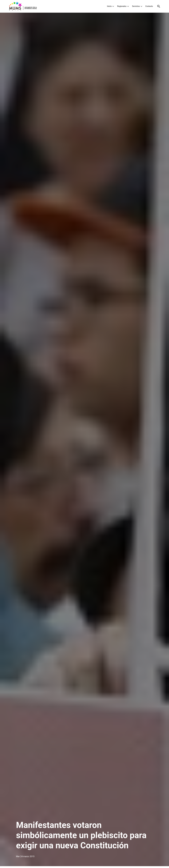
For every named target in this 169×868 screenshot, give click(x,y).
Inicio (109, 6)
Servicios (136, 6)
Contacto (149, 6)
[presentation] (113, 6)
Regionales (122, 6)
